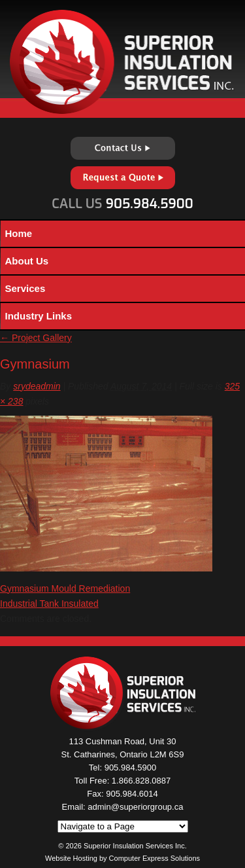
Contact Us (123, 148)
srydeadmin (37, 386)
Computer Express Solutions (155, 858)
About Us (27, 261)
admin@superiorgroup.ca (135, 807)
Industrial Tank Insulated (49, 604)
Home (19, 233)
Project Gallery (36, 338)
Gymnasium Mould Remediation (65, 588)
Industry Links (39, 316)
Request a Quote (123, 178)
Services (25, 288)
